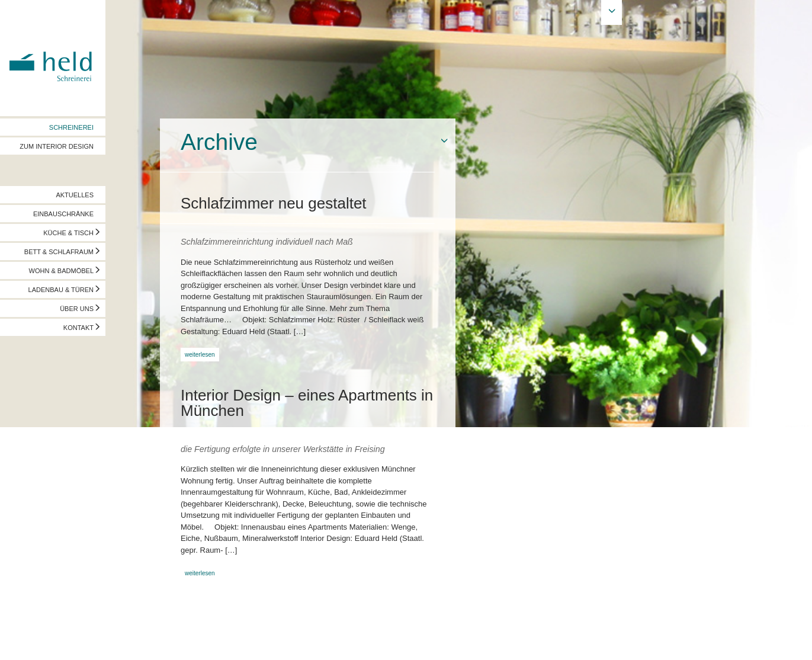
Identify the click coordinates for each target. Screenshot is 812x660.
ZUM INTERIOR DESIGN (57, 146)
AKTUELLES (75, 195)
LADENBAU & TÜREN (61, 290)
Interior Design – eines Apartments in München (307, 403)
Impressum (28, 639)
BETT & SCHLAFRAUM (59, 252)
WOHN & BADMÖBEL (61, 271)
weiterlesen (200, 355)
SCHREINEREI (71, 127)
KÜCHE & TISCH (68, 233)
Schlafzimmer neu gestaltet (274, 203)
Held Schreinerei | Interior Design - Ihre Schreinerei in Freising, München (53, 58)
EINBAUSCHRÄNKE (63, 214)
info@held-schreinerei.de (170, 639)
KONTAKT (78, 328)
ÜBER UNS (77, 309)
